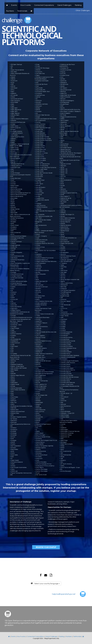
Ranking (78, 5)
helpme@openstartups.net (64, 594)
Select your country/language (47, 583)
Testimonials (22, 11)
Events (14, 5)
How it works (26, 5)
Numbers (10, 11)
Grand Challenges (64, 5)
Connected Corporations (44, 5)
